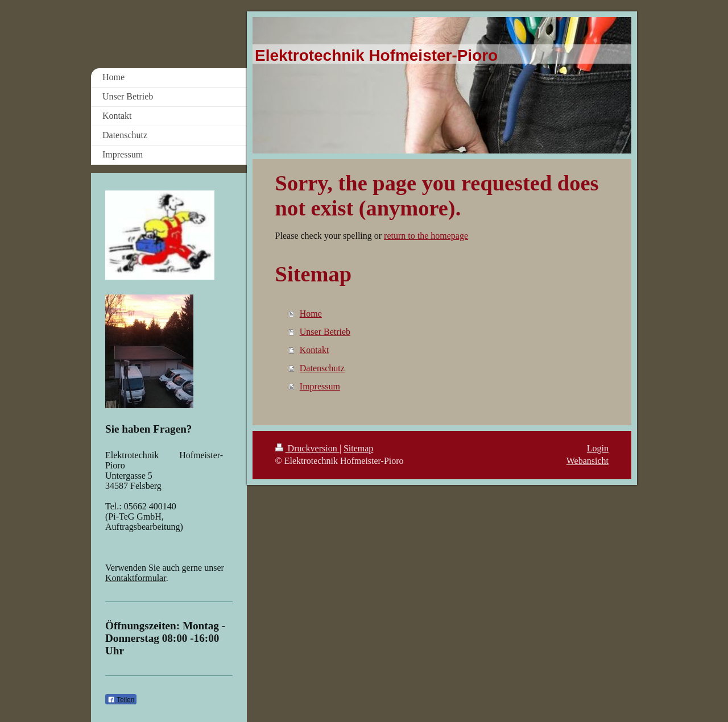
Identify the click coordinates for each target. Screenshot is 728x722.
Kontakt (315, 350)
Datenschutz (322, 368)
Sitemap (358, 448)
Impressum (320, 386)
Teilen (121, 700)
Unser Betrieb (325, 332)
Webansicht (588, 461)
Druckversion (307, 448)
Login (598, 448)
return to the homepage (426, 236)
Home (311, 314)
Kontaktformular (136, 578)
